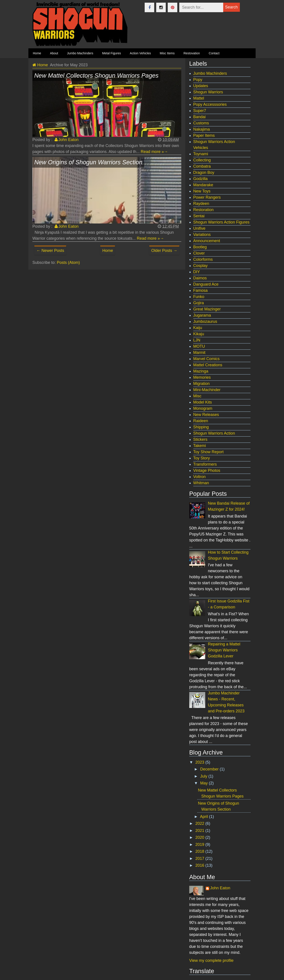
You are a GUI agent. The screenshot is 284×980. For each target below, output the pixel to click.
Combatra (202, 166)
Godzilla (200, 179)
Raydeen (201, 204)
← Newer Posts (50, 251)
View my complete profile (211, 960)
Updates (201, 86)
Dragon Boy (204, 172)
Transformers (205, 464)
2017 (200, 858)
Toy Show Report (208, 452)
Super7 (200, 111)
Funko (199, 297)
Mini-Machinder (207, 390)
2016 (200, 865)
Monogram (203, 408)
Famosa (200, 290)
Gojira (199, 303)
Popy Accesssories (210, 104)
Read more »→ (154, 152)
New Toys (202, 191)
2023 (200, 762)
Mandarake (203, 185)
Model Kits (203, 402)
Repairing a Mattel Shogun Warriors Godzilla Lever (224, 650)
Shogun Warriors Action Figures (221, 222)
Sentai (199, 216)
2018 (200, 851)
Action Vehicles (140, 53)
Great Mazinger (207, 309)
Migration (201, 384)
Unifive (199, 228)
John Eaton (220, 888)
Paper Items (204, 135)
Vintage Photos (207, 470)
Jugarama (202, 315)
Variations (202, 235)
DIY (197, 272)
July (204, 776)
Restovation (192, 53)
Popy (198, 80)
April (204, 817)
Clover (199, 253)
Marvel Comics (206, 359)
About (54, 53)
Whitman (201, 483)
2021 (200, 831)
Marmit (199, 353)
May (204, 783)
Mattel (199, 98)
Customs (201, 123)
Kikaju (199, 334)
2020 (200, 837)
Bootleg (200, 247)
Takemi (200, 446)
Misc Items (167, 53)
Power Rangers (207, 197)
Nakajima (202, 129)
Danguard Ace (206, 284)
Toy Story (202, 458)
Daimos (200, 278)
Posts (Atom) (68, 263)
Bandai (199, 117)
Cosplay (200, 266)
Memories (202, 377)
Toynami (201, 154)
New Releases (206, 415)
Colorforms (203, 259)
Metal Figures (111, 53)
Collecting (202, 160)
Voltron (199, 477)
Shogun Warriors (208, 92)
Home (108, 251)
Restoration (203, 210)
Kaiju (198, 328)
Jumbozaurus (205, 321)
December (210, 769)
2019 (200, 845)
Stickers (200, 439)
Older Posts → (164, 251)
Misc (197, 396)
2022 (200, 823)
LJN (197, 340)
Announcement (207, 241)
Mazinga (201, 371)
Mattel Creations (208, 365)
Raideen (201, 421)
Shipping (201, 427)
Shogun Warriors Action (214, 433)
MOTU (199, 346)
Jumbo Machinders (80, 53)
